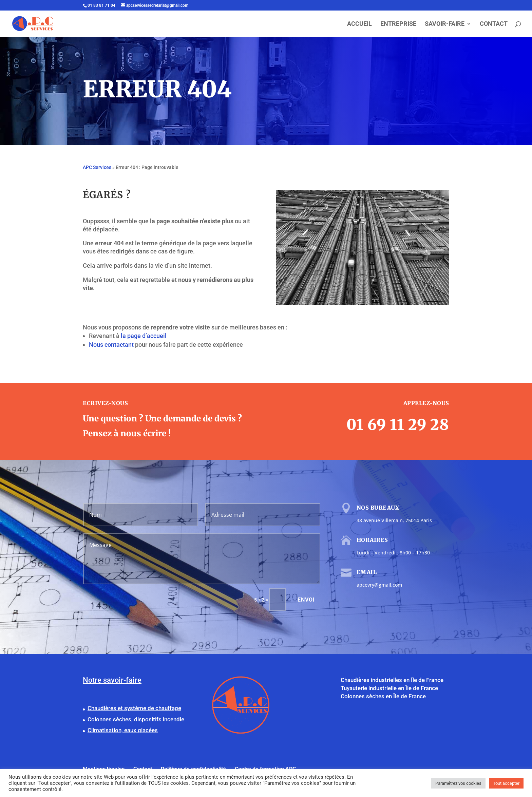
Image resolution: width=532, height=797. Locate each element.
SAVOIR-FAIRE (445, 24)
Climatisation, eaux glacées (123, 730)
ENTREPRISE (398, 24)
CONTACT (494, 24)
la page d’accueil (144, 336)
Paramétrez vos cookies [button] (458, 783)
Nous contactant (111, 345)
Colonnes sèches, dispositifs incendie (136, 719)
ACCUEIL (359, 24)
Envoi (306, 600)
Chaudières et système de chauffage (134, 708)
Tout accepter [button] (506, 783)
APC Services (97, 167)
